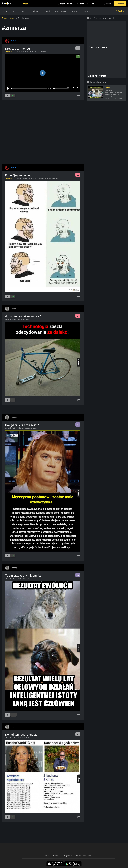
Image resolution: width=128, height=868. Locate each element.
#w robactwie (35, 178)
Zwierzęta (6, 11)
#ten (27, 319)
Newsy (74, 11)
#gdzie (27, 52)
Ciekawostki (36, 11)
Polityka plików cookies (85, 856)
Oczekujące (66, 4)
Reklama (56, 856)
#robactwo (27, 178)
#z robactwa (44, 178)
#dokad (37, 52)
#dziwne (29, 428)
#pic (24, 319)
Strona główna (8, 18)
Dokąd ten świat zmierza (21, 735)
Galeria (25, 11)
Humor (16, 11)
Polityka (48, 11)
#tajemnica (20, 52)
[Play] (8, 88)
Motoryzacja (85, 11)
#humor (14, 319)
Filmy (81, 4)
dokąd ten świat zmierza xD (23, 316)
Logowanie (107, 4)
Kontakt (46, 856)
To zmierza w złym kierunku (23, 575)
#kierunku (26, 579)
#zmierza (43, 52)
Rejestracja (120, 4)
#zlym (14, 579)
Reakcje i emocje (61, 11)
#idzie (31, 52)
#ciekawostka (21, 428)
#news (35, 428)
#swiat (20, 319)
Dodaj (26, 4)
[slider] (29, 89)
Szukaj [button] (121, 11)
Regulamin (68, 856)
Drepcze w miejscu (17, 49)
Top (92, 4)
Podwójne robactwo (18, 175)
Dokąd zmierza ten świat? (22, 425)
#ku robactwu (54, 178)
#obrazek (8, 319)
